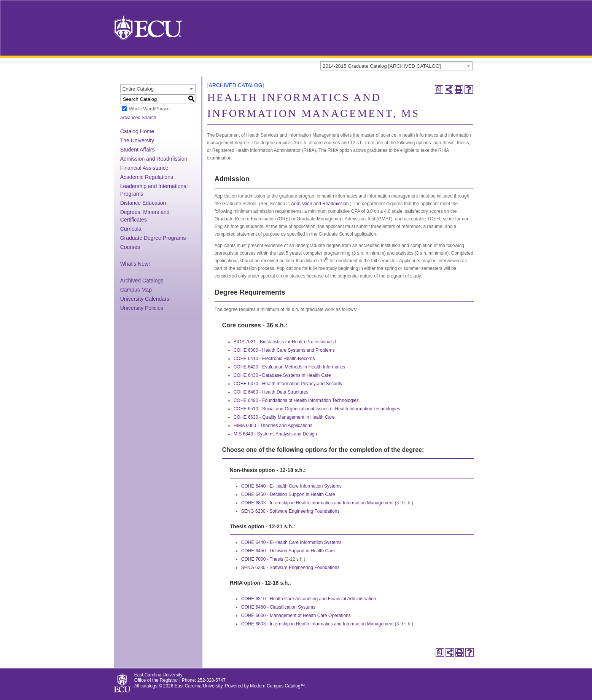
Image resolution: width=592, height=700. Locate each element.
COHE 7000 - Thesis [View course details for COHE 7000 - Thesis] (262, 559)
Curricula (131, 229)
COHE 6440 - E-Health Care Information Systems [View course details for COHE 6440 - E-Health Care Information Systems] (291, 486)
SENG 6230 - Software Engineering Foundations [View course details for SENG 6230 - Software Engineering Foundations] (290, 511)
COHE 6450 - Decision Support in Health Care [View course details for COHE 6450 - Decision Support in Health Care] (288, 494)
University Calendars (145, 299)
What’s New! (135, 264)
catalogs (149, 686)
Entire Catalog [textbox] (138, 89)
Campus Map (136, 290)
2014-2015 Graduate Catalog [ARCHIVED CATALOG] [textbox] (382, 66)
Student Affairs (138, 150)
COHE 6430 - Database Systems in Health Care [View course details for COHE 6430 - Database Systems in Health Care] (282, 375)
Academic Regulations (147, 177)
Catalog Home (137, 131)
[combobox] (396, 66)
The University (137, 140)
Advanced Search (138, 118)
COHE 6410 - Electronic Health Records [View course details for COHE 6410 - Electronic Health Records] (274, 359)
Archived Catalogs (142, 281)
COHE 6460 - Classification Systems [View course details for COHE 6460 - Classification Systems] (278, 607)
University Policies (142, 308)
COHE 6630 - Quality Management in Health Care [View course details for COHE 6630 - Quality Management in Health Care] (284, 417)
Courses (130, 247)
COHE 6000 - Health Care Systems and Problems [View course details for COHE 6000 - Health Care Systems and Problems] (284, 350)
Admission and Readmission (154, 159)
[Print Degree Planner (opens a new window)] (439, 89)
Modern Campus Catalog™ (277, 686)
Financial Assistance (144, 168)
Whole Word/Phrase (149, 109)
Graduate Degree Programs (153, 238)
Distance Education (143, 203)
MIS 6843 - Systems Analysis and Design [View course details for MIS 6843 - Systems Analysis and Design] (275, 434)
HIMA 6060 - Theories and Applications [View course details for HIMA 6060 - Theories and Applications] (273, 426)
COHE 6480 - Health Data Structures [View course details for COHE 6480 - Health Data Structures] (271, 392)
